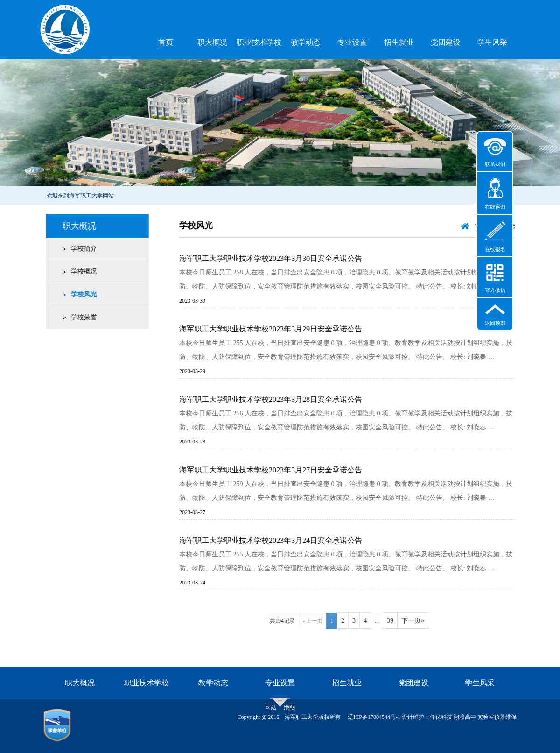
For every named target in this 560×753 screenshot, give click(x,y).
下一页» (421, 621)
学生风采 (492, 42)
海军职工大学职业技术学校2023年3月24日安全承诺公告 (279, 540)
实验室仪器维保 (497, 717)
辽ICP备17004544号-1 (374, 717)
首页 (166, 42)
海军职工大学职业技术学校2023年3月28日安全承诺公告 (279, 399)
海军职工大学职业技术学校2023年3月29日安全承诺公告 (279, 329)
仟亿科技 (441, 717)
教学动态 (306, 42)
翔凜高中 (465, 717)
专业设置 (352, 42)
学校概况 (82, 271)
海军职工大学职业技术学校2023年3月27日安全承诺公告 (279, 470)
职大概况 (212, 42)
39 (398, 621)
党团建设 (446, 42)
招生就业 (399, 42)
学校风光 (82, 294)
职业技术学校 (259, 42)
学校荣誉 (82, 317)
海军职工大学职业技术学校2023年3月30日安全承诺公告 (279, 258)
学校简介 (82, 249)
